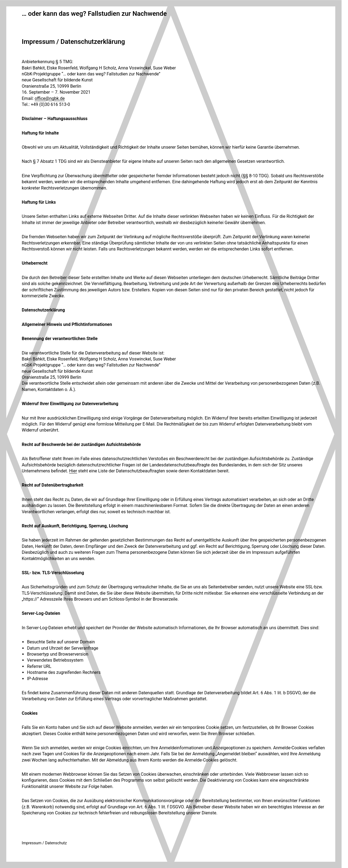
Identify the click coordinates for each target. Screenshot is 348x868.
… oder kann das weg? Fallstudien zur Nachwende (94, 14)
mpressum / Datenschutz (45, 843)
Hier (73, 471)
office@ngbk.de (50, 98)
